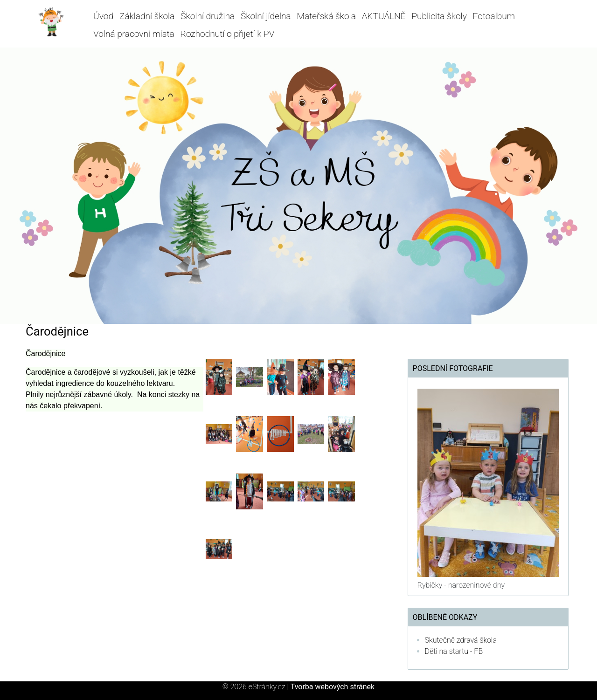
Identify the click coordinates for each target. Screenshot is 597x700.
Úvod (103, 16)
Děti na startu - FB (454, 651)
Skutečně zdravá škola (461, 640)
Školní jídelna (266, 16)
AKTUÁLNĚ (384, 16)
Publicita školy (439, 16)
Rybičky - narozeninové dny (461, 585)
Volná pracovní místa (134, 34)
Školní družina (208, 16)
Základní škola (147, 16)
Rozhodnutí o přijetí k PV (227, 34)
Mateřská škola (326, 16)
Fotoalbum (494, 16)
